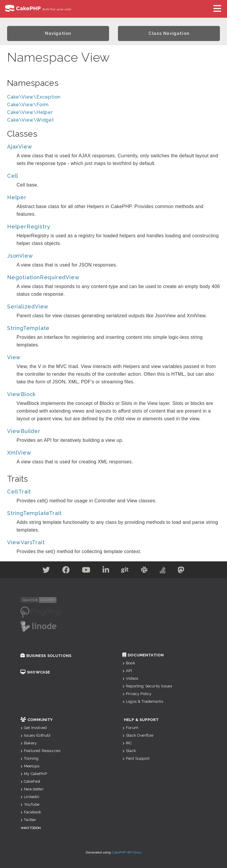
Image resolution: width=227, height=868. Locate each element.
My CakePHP (34, 774)
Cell (13, 176)
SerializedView (28, 307)
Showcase (35, 672)
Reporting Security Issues (147, 686)
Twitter (28, 820)
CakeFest (30, 781)
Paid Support (136, 758)
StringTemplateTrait (34, 513)
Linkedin (30, 797)
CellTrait (19, 492)
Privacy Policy (137, 694)
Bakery (29, 743)
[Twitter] (46, 571)
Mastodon (31, 828)
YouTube (30, 804)
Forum (130, 728)
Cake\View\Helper (30, 112)
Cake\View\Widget (31, 120)
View (14, 357)
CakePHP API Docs (127, 852)
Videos (130, 678)
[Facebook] (66, 571)
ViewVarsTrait (26, 542)
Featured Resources (40, 751)
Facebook (31, 812)
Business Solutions (46, 656)
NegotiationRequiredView (43, 277)
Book (129, 663)
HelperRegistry (29, 227)
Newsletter (32, 789)
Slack (129, 751)
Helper (17, 197)
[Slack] (144, 571)
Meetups (30, 766)
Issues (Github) (36, 735)
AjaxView (20, 147)
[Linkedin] (106, 571)
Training (29, 758)
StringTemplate (28, 328)
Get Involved (34, 728)
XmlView (19, 453)
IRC (127, 743)
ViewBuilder (24, 431)
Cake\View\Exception (34, 97)
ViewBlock (21, 394)
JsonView (20, 256)
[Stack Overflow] (163, 571)
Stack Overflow (138, 735)
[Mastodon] (181, 571)
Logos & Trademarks (143, 701)
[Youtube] (86, 571)
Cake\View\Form (28, 105)
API (127, 671)
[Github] (125, 571)
